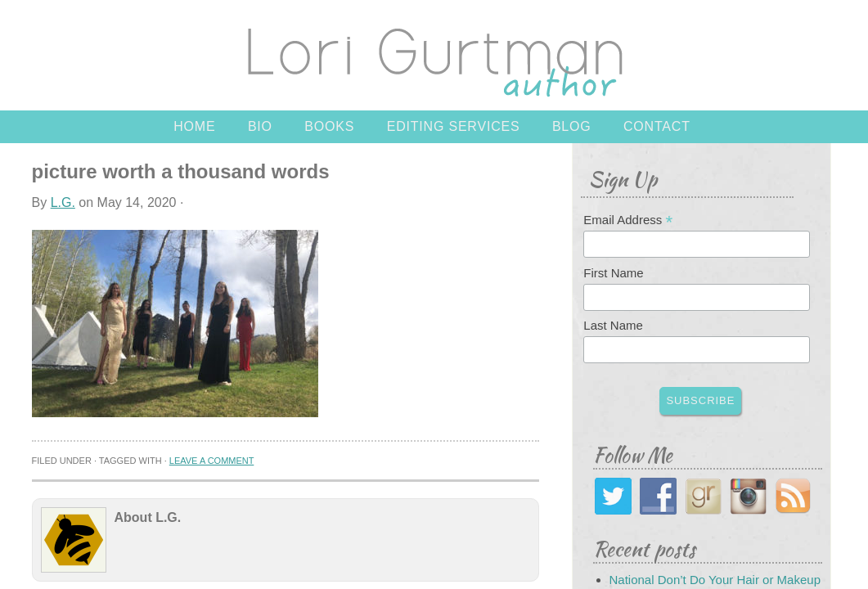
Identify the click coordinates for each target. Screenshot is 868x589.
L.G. (63, 202)
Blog (572, 126)
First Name (613, 273)
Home (194, 126)
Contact (657, 126)
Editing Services (454, 126)
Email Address (628, 220)
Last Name (613, 325)
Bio (260, 126)
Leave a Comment (212, 461)
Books (329, 126)
